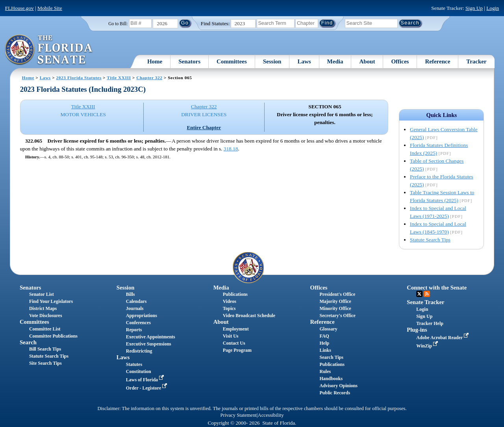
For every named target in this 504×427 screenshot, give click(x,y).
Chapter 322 (149, 78)
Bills (131, 294)
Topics (229, 308)
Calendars (136, 301)
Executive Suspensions (149, 344)
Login (493, 8)
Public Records (335, 393)
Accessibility (271, 415)
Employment (236, 329)
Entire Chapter (204, 127)
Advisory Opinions (338, 386)
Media (335, 61)
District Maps (43, 308)
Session (272, 61)
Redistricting (139, 351)
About (367, 61)
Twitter (419, 294)
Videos (230, 301)
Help (324, 343)
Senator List (42, 294)
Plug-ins (417, 330)
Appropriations (142, 316)
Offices (400, 61)
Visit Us (231, 336)
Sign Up (474, 8)
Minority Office (335, 308)
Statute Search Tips (430, 240)
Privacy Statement (238, 415)
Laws (304, 61)
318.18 (231, 149)
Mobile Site (50, 8)
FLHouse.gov (19, 8)
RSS (427, 294)
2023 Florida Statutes (79, 78)
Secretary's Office (337, 316)
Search (28, 342)
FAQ (324, 336)
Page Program (237, 350)
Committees (232, 61)
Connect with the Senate (437, 288)
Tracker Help (430, 323)
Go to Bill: (118, 24)
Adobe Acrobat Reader (443, 338)
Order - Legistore (147, 388)
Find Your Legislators (51, 301)
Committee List (45, 329)
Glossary (328, 329)
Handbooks (331, 379)
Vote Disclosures (46, 316)
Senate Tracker (425, 302)
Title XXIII (119, 78)
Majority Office (335, 301)
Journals (135, 308)
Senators (189, 61)
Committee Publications (53, 336)
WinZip (428, 346)
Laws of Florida (146, 380)
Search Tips (331, 357)
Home (155, 61)
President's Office (337, 294)
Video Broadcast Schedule (249, 316)
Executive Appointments (151, 337)
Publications (235, 294)
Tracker (476, 61)
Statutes (134, 364)
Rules (325, 371)
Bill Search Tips (45, 349)
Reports (134, 330)
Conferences (138, 323)
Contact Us (234, 343)
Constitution (139, 371)
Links (325, 350)
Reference (437, 61)
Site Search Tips (45, 363)
